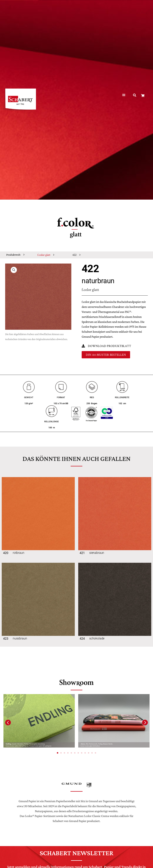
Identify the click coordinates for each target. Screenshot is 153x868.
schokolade (97, 638)
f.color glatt (44, 255)
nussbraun (20, 638)
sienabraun (97, 553)
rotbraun (19, 553)
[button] (135, 95)
